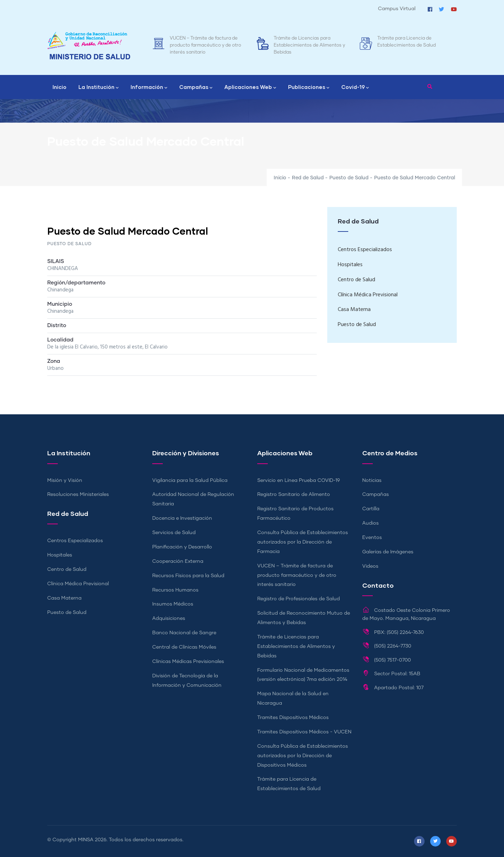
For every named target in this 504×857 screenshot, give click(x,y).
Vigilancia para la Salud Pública (190, 481)
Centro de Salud (356, 280)
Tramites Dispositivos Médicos (293, 718)
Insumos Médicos (173, 604)
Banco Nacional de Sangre (184, 633)
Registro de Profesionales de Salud (299, 599)
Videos (370, 566)
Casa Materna (354, 310)
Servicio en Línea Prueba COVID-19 (299, 481)
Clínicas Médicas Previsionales (188, 662)
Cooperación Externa (178, 561)
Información (149, 88)
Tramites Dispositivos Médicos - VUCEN (304, 732)
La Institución (99, 88)
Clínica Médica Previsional (368, 295)
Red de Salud (308, 178)
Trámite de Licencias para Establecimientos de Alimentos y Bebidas (309, 45)
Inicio (59, 87)
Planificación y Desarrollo (182, 547)
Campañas (196, 88)
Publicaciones (309, 88)
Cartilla (371, 509)
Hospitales (350, 265)
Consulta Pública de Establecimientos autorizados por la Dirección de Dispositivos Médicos (303, 756)
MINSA (86, 840)
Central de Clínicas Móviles (184, 647)
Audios (370, 523)
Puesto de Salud (349, 178)
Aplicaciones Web (250, 88)
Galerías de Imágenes (388, 552)
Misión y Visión (65, 481)
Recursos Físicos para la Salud (188, 576)
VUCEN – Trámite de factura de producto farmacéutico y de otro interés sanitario (205, 45)
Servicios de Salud (174, 533)
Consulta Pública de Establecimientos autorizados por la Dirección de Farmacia (303, 542)
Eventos (372, 538)
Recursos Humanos (175, 590)
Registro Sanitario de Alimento (294, 495)
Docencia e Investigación (182, 518)
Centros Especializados (365, 250)
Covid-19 (355, 88)
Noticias (372, 481)
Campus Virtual (397, 9)
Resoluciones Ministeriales (78, 495)
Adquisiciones (169, 618)
